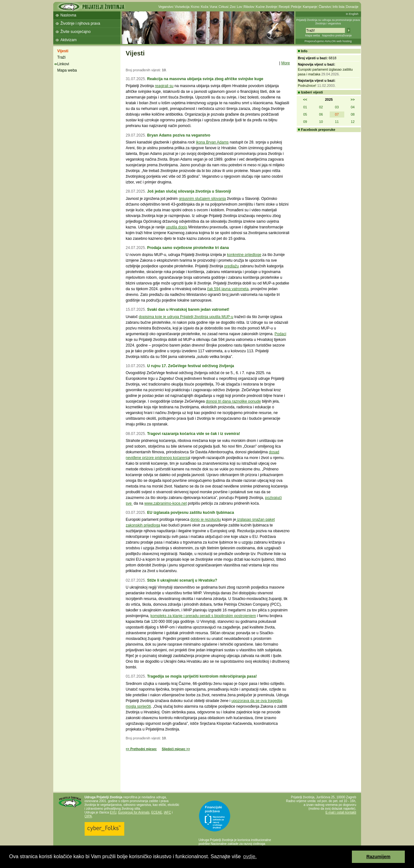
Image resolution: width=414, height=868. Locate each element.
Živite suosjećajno (76, 32)
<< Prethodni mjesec (141, 749)
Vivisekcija (182, 7)
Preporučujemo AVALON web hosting (328, 41)
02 (321, 107)
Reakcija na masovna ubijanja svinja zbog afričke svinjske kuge (205, 79)
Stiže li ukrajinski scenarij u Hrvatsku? (182, 580)
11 (337, 122)
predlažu (231, 266)
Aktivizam (69, 40)
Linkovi (63, 64)
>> (353, 99)
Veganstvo (166, 7)
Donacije (352, 7)
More (285, 63)
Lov (239, 7)
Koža (205, 7)
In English (352, 14)
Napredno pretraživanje (337, 35)
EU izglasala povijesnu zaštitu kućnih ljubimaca (191, 513)
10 (321, 122)
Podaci (280, 334)
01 (305, 107)
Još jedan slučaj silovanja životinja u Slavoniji (189, 191)
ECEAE (157, 812)
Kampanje (310, 7)
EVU (113, 812)
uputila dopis (176, 227)
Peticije (296, 7)
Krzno (195, 7)
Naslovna (68, 15)
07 (337, 114)
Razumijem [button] (378, 857)
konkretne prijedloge (244, 255)
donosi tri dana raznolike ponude (233, 401)
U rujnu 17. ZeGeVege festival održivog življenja (191, 366)
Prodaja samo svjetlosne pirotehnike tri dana (188, 248)
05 (305, 114)
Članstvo (325, 7)
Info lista (338, 7)
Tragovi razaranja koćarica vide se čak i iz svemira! (194, 434)
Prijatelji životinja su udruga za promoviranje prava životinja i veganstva (328, 22)
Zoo (233, 7)
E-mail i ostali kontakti (341, 812)
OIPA (88, 816)
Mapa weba (312, 35)
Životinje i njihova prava (80, 23)
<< (305, 99)
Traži (61, 57)
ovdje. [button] (250, 856)
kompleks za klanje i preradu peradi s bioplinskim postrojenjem (203, 616)
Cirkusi (224, 7)
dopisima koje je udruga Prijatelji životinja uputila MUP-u (186, 317)
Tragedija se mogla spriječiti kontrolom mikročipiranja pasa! (202, 676)
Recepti (284, 7)
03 (337, 107)
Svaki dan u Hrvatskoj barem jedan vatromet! (188, 310)
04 (353, 107)
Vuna (213, 7)
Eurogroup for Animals (134, 812)
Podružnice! (307, 86)
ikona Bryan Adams (212, 142)
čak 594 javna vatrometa (228, 289)
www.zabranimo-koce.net (165, 503)
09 (305, 122)
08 (353, 114)
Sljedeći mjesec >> (176, 749)
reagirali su (164, 86)
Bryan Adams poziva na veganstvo (179, 135)
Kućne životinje (266, 7)
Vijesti (63, 51)
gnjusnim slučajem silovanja (202, 199)
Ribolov (249, 7)
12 (353, 122)
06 (321, 114)
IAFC (168, 812)
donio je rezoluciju (206, 520)
